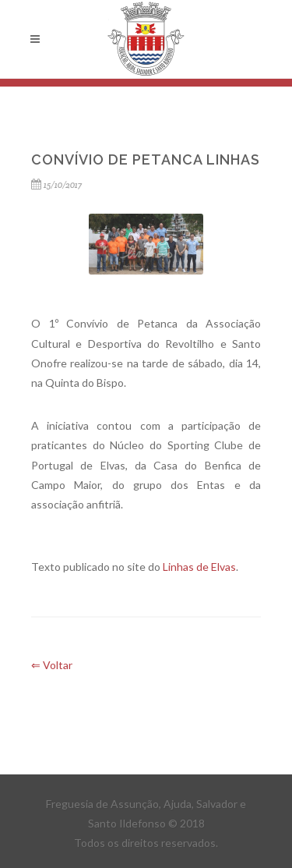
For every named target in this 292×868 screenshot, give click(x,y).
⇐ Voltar (52, 665)
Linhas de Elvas (199, 567)
